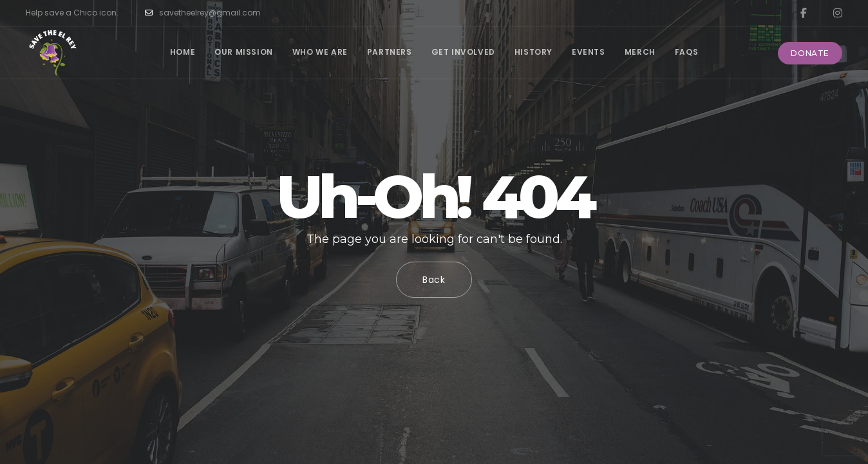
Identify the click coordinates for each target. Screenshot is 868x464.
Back (434, 280)
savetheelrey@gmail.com (203, 13)
